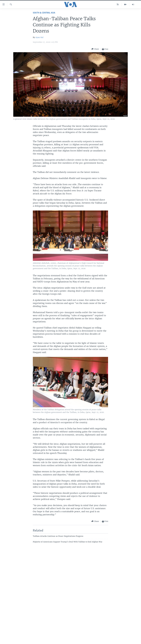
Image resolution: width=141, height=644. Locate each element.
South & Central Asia (44, 13)
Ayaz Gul (39, 37)
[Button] (95, 49)
